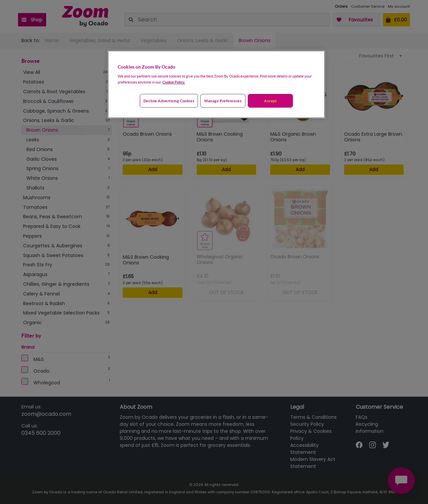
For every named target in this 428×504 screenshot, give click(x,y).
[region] (216, 85)
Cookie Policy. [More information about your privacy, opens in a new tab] (174, 82)
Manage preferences (223, 101)
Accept (270, 101)
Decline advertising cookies (169, 101)
